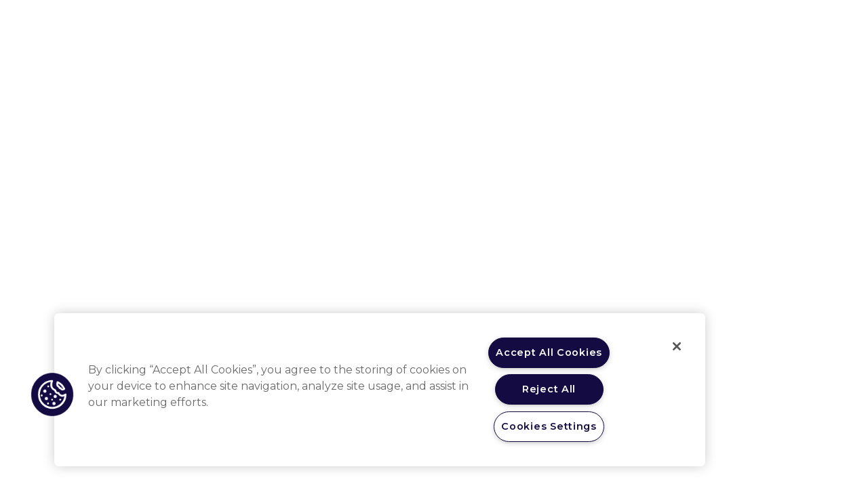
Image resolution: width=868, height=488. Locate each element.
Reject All (549, 389)
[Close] (677, 346)
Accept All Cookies (549, 352)
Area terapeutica (342, 25)
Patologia (427, 25)
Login (715, 25)
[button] (52, 394)
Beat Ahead (584, 25)
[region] (380, 390)
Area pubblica (503, 25)
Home (272, 24)
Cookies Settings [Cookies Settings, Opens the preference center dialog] (549, 426)
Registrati (776, 25)
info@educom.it (759, 360)
